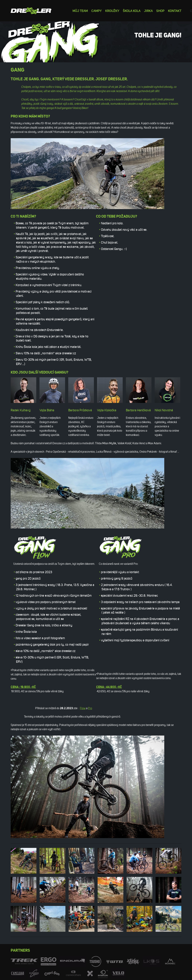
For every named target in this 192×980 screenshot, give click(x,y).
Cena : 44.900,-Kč (109, 687)
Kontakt (175, 11)
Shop (160, 11)
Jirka (148, 11)
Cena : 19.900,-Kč (23, 687)
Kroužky (112, 11)
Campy (97, 11)
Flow (83, 708)
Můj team (80, 11)
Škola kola (132, 11)
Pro (90, 708)
